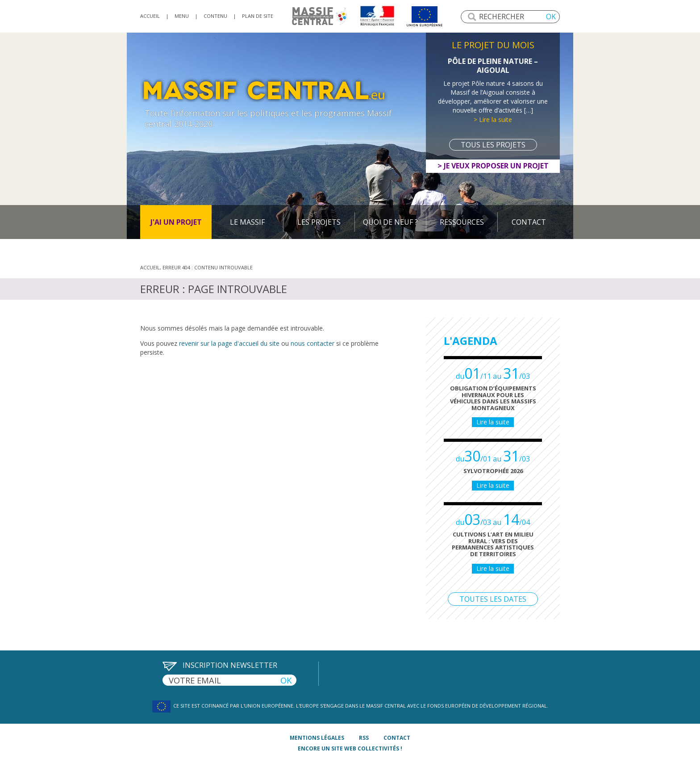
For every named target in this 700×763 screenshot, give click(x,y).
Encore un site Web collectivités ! (350, 748)
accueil (150, 16)
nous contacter (312, 343)
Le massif (247, 222)
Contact (529, 222)
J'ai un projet (176, 222)
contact (397, 738)
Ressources (462, 222)
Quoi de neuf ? (390, 222)
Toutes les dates (493, 599)
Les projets (319, 222)
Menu (182, 16)
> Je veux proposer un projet (493, 166)
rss (364, 738)
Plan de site (258, 16)
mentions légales (317, 738)
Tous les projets (493, 145)
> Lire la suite (493, 119)
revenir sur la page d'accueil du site (229, 343)
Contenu (215, 16)
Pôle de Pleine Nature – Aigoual (493, 66)
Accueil (150, 267)
